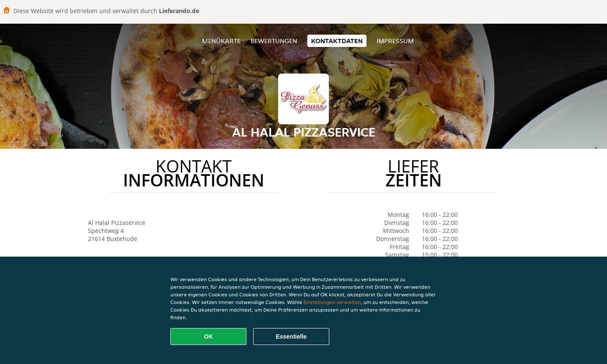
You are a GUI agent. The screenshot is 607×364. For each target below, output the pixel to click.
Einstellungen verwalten (332, 302)
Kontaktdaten (337, 41)
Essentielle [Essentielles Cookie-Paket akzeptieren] (291, 337)
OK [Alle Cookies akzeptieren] (209, 337)
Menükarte (221, 41)
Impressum (395, 41)
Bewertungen (274, 41)
